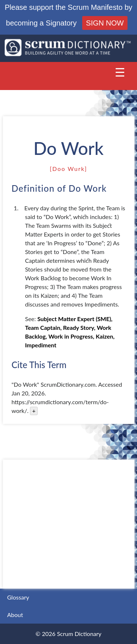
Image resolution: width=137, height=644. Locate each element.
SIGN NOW (105, 23)
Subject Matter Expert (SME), (75, 319)
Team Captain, (43, 327)
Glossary (18, 597)
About (15, 615)
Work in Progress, (71, 336)
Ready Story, (79, 327)
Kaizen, (105, 336)
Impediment (41, 345)
